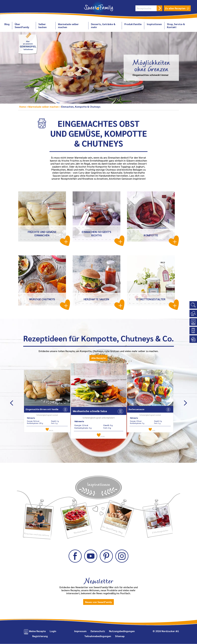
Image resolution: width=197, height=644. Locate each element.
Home (23, 107)
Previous (12, 403)
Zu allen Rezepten (177, 8)
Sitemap (120, 636)
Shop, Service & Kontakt (176, 26)
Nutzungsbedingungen (122, 631)
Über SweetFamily (22, 26)
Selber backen (43, 26)
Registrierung (40, 636)
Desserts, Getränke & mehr (103, 26)
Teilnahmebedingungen (98, 636)
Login (53, 631)
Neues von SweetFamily (98, 602)
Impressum (80, 631)
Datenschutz (98, 631)
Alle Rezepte (98, 358)
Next (185, 403)
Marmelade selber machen (68, 26)
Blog (7, 24)
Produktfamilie (133, 24)
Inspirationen (154, 24)
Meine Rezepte (37, 631)
